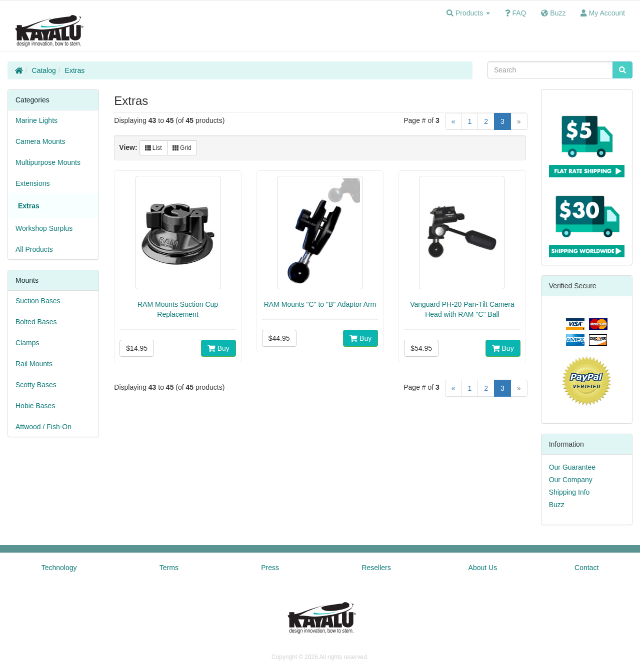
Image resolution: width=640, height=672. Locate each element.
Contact (586, 568)
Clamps (27, 343)
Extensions (32, 183)
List (153, 148)
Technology (59, 568)
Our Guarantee (572, 467)
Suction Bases (38, 301)
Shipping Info (569, 492)
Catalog (44, 70)
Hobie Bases (35, 406)
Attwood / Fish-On (43, 427)
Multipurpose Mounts (48, 162)
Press (270, 568)
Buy (218, 348)
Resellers (376, 568)
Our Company (571, 480)
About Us (483, 568)
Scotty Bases (36, 385)
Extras (75, 70)
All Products (34, 249)
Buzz (557, 505)
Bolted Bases (36, 322)
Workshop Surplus (44, 228)
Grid (182, 148)
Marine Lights (36, 120)
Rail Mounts (34, 364)
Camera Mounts (40, 141)
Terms (169, 568)
